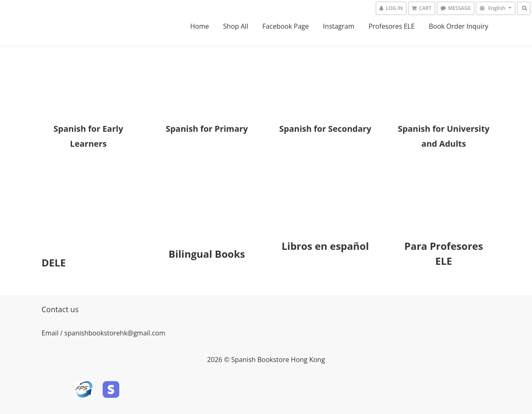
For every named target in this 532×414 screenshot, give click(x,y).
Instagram (339, 26)
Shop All (236, 26)
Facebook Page (286, 26)
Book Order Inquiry (459, 26)
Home (199, 26)
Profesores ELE (392, 26)
